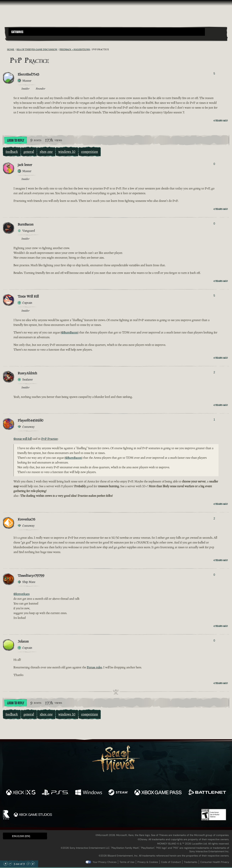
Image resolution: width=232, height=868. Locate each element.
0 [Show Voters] (214, 164)
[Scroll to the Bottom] (33, 864)
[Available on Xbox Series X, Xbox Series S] (21, 793)
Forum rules (94, 667)
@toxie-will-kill (23, 439)
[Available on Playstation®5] (55, 793)
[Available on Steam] (118, 793)
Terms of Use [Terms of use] (127, 862)
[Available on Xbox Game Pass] (158, 793)
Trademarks (191, 862)
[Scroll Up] (10, 864)
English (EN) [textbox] (21, 836)
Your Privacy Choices (105, 862)
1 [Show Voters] (214, 420)
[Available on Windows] (89, 793)
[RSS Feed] (5, 49)
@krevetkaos (22, 594)
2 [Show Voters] (214, 372)
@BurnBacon (70, 332)
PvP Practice (49, 439)
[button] (107, 32)
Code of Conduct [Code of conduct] (171, 862)
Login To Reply (16, 140)
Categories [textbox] (17, 32)
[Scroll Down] (28, 864)
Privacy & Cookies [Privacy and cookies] (148, 862)
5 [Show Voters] (214, 74)
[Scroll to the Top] (5, 864)
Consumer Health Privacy (215, 862)
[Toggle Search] (17, 38)
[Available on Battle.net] (207, 793)
